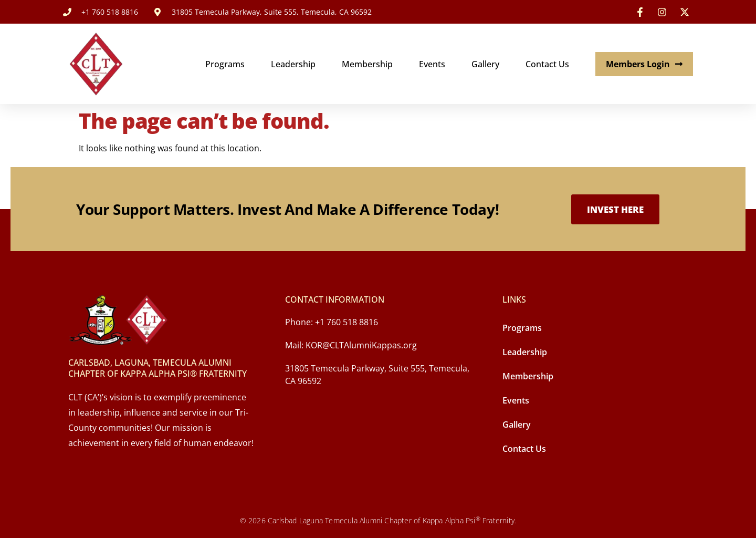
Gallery (485, 64)
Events (432, 64)
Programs (225, 64)
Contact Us (547, 64)
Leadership (293, 64)
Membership (367, 64)
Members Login (644, 64)
